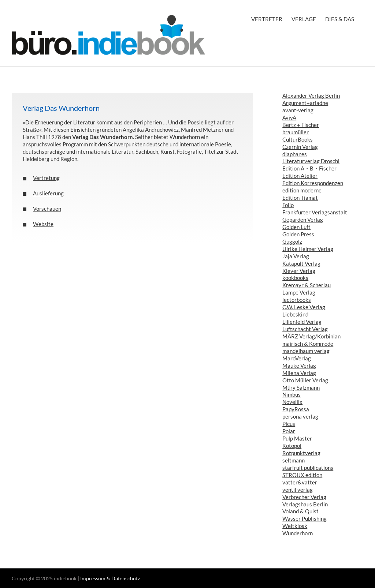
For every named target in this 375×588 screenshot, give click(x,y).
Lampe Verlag (299, 292)
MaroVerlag (297, 358)
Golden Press (298, 234)
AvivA (289, 117)
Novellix (292, 402)
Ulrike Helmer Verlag (308, 249)
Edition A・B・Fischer (309, 168)
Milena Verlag (299, 373)
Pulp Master (297, 438)
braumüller (296, 132)
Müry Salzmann (301, 387)
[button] (132, 178)
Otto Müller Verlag (305, 380)
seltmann (294, 460)
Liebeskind (295, 314)
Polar (289, 431)
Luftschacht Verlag (305, 329)
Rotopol (292, 446)
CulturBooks (298, 139)
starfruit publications (308, 468)
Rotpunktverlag (301, 453)
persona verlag (300, 416)
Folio (288, 205)
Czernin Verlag (300, 147)
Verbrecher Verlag (304, 497)
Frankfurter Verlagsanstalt (315, 212)
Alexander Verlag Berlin (311, 95)
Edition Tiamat (300, 198)
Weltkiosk (295, 526)
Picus (289, 424)
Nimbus (292, 394)
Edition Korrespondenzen (313, 183)
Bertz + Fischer (301, 125)
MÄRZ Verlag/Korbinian (311, 336)
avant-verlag (298, 110)
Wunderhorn (298, 533)
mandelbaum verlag (306, 351)
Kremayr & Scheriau (307, 285)
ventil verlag (298, 490)
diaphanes (295, 154)
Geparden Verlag (303, 220)
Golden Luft (296, 227)
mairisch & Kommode (308, 344)
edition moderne (302, 190)
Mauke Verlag (299, 366)
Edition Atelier (300, 176)
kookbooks (295, 278)
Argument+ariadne (305, 103)
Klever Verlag (299, 271)
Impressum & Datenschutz (110, 578)
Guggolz (292, 241)
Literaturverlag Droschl (311, 161)
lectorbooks (297, 300)
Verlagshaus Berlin (305, 504)
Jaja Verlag (296, 256)
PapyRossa (296, 409)
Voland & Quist (300, 511)
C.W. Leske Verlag (304, 307)
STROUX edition (302, 475)
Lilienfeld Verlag (302, 322)
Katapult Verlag (301, 263)
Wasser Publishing (305, 518)
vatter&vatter (300, 482)
